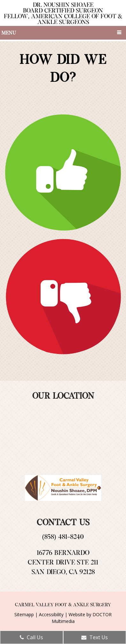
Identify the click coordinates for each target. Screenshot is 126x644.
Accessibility (51, 614)
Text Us (95, 637)
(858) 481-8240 (63, 536)
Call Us (31, 637)
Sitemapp (24, 614)
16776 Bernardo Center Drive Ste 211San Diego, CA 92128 (63, 562)
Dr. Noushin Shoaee (63, 13)
